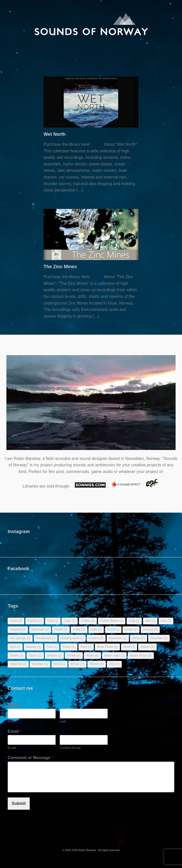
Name (15, 705)
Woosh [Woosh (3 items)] (97, 664)
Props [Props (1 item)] (69, 647)
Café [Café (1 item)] (53, 621)
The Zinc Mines (60, 267)
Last (63, 721)
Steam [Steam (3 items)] (17, 656)
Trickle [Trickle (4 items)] (74, 656)
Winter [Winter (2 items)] (77, 664)
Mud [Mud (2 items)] (15, 647)
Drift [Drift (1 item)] (150, 621)
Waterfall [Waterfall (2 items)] (18, 664)
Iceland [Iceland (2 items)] (96, 638)
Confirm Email (70, 748)
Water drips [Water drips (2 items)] (114, 656)
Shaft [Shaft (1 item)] (129, 647)
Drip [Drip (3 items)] (166, 621)
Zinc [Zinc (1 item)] (114, 664)
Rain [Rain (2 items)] (86, 647)
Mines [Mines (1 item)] (138, 638)
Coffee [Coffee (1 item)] (88, 621)
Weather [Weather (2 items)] (40, 664)
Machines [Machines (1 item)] (118, 638)
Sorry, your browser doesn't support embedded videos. (91, 405)
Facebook (18, 569)
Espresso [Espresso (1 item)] (40, 629)
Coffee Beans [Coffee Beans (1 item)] (112, 621)
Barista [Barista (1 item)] (35, 621)
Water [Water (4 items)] (93, 656)
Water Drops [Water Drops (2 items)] (141, 656)
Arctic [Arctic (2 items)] (16, 621)
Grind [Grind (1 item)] (113, 629)
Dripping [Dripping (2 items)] (18, 629)
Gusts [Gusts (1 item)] (131, 629)
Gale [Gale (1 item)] (96, 629)
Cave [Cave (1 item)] (70, 621)
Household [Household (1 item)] (45, 638)
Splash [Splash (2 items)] (148, 647)
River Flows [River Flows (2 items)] (108, 647)
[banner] (91, 24)
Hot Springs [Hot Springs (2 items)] (20, 638)
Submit (19, 803)
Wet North (55, 134)
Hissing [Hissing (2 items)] (150, 629)
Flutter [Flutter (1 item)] (61, 629)
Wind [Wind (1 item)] (59, 664)
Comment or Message (30, 758)
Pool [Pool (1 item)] (52, 647)
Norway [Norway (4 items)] (33, 647)
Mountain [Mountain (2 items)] (159, 638)
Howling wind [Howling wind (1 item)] (72, 638)
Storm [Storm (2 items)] (35, 656)
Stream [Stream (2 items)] (54, 656)
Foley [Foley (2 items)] (79, 629)
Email (14, 731)
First (11, 721)
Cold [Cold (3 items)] (134, 621)
